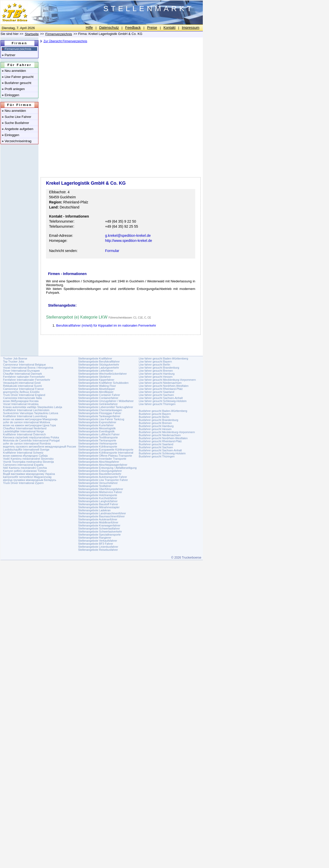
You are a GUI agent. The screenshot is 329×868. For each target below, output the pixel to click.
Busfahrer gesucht (17, 83)
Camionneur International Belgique (24, 365)
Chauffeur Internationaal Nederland (25, 428)
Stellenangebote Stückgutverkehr (99, 365)
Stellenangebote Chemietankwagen (100, 410)
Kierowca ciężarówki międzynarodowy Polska (31, 437)
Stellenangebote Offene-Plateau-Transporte (105, 456)
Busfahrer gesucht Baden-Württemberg (163, 411)
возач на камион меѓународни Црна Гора (29, 425)
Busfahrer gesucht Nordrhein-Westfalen (163, 438)
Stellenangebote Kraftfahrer (95, 358)
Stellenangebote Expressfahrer (97, 422)
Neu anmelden (14, 71)
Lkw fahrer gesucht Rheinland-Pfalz (161, 389)
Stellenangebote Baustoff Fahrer (98, 504)
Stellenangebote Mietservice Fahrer (100, 492)
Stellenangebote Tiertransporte (97, 440)
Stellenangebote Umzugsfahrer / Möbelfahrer (106, 401)
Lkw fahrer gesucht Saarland (157, 392)
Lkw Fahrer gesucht (18, 77)
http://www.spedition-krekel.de (128, 241)
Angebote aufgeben (18, 129)
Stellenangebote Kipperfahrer (96, 380)
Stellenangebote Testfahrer (95, 486)
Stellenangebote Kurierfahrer (96, 425)
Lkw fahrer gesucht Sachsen (156, 395)
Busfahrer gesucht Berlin (154, 417)
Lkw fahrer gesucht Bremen (156, 371)
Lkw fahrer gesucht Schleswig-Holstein (163, 401)
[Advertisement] (120, 85)
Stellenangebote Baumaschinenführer (101, 516)
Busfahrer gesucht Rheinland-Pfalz (160, 441)
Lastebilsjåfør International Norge (24, 431)
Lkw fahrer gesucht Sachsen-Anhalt (161, 398)
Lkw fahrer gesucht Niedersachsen (160, 383)
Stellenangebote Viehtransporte (98, 443)
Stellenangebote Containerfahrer (98, 398)
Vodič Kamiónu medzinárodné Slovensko (28, 459)
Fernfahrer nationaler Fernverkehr (24, 377)
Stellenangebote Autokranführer (98, 519)
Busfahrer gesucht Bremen (155, 423)
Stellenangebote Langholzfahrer (98, 501)
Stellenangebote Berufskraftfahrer (99, 362)
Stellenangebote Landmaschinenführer (102, 513)
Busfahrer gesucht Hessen (155, 429)
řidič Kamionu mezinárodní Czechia (25, 468)
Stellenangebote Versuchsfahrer (98, 483)
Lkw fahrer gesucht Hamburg (157, 374)
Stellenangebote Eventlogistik (96, 431)
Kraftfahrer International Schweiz (23, 453)
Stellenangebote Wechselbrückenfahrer (102, 374)
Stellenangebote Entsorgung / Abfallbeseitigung (107, 468)
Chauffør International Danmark (23, 374)
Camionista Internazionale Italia (22, 398)
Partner (9, 55)
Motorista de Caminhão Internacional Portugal (31, 440)
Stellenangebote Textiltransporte (98, 437)
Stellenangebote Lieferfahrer (96, 371)
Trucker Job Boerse (15, 358)
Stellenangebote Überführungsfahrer (101, 489)
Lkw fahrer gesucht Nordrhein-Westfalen (164, 386)
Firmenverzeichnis (17, 49)
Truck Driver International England (24, 395)
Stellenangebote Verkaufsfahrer (98, 541)
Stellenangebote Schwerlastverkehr (100, 532)
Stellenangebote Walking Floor (97, 386)
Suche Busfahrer (15, 123)
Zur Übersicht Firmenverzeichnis (65, 41)
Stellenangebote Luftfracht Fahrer (99, 434)
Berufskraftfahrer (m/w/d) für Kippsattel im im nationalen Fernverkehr (106, 325)
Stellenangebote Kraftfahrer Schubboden (103, 383)
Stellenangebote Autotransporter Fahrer (103, 477)
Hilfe (89, 28)
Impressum (191, 28)
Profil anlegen (13, 89)
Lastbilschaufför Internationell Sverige (26, 450)
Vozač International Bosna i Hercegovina (28, 368)
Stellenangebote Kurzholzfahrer (98, 498)
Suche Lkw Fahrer (17, 117)
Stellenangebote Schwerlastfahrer (99, 528)
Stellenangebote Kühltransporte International (106, 453)
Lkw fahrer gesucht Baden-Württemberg (163, 358)
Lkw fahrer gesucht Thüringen (157, 404)
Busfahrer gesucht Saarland (156, 444)
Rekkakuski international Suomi (22, 386)
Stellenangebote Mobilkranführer (98, 522)
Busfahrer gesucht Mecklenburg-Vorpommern (167, 432)
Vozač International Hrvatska (21, 404)
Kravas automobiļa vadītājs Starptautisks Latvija (33, 407)
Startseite (32, 34)
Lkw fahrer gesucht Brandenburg (159, 368)
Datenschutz (109, 28)
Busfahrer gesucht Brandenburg (159, 420)
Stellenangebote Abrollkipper (96, 392)
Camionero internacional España (23, 465)
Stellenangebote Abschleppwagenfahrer (103, 465)
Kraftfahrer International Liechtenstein (26, 410)
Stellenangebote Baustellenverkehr (100, 474)
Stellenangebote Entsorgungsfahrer (100, 471)
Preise (152, 28)
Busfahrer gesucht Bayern (155, 414)
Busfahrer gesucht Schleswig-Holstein (162, 453)
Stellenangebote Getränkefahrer (98, 404)
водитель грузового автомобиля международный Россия (39, 447)
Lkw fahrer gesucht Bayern (155, 362)
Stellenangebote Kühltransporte (98, 447)
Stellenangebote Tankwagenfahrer (99, 416)
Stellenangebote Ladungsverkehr (98, 368)
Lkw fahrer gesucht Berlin (155, 365)
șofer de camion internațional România (27, 443)
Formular (112, 251)
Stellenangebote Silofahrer (95, 377)
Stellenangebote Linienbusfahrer (98, 547)
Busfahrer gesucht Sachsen (156, 447)
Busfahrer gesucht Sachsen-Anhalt (160, 450)
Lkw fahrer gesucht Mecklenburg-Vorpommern (167, 380)
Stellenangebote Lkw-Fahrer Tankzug (101, 419)
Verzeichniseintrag (17, 141)
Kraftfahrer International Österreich (24, 434)
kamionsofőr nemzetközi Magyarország (27, 477)
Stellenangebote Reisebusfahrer (98, 550)
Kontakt (169, 28)
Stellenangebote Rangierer (95, 538)
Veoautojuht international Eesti (22, 383)
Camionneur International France (23, 389)
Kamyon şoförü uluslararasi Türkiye (25, 471)
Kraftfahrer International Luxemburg (25, 416)
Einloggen (10, 95)
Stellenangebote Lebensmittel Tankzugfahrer (106, 407)
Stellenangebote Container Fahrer (99, 395)
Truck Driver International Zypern (23, 483)
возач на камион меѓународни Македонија (30, 419)
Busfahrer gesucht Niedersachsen (160, 435)
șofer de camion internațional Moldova (27, 422)
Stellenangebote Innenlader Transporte (102, 459)
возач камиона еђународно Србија (25, 456)
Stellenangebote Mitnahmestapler (99, 507)
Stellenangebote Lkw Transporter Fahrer (103, 480)
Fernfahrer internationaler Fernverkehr (27, 380)
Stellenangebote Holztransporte (98, 495)
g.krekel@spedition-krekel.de (128, 236)
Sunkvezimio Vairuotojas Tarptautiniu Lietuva (31, 413)
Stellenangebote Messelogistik (97, 428)
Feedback (133, 28)
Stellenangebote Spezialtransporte (99, 535)
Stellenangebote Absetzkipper (97, 389)
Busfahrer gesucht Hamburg (156, 426)
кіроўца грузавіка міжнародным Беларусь (30, 480)
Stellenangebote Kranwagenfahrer (99, 525)
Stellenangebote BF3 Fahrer (96, 544)
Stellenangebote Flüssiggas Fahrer (100, 413)
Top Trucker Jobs (14, 362)
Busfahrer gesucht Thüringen (157, 456)
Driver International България (21, 371)
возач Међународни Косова (21, 401)
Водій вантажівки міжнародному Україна (29, 474)
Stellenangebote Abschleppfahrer (99, 462)
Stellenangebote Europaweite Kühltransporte (106, 450)
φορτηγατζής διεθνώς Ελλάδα (21, 392)
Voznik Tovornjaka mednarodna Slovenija (28, 462)
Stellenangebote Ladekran (94, 510)
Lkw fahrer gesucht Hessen (156, 377)
